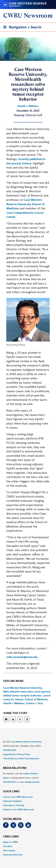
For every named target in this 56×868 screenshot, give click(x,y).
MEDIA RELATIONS (15, 768)
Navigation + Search (21, 28)
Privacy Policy (24, 754)
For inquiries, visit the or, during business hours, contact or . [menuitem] (21, 778)
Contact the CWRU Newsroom (18, 797)
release (19, 699)
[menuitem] (28, 797)
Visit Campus (9, 850)
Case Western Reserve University (26, 742)
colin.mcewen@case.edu (22, 657)
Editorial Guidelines (12, 801)
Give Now (8, 846)
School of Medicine (36, 699)
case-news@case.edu (29, 782)
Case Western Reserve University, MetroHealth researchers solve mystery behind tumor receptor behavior (27, 692)
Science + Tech (34, 703)
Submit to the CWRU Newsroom (19, 810)
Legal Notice (9, 754)
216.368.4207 (10, 782)
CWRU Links (11, 837)
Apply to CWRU (11, 842)
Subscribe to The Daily (14, 805)
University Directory (13, 855)
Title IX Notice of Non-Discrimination (21, 759)
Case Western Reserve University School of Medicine (25, 204)
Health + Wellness (14, 703)
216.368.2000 (10, 750)
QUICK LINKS (11, 792)
